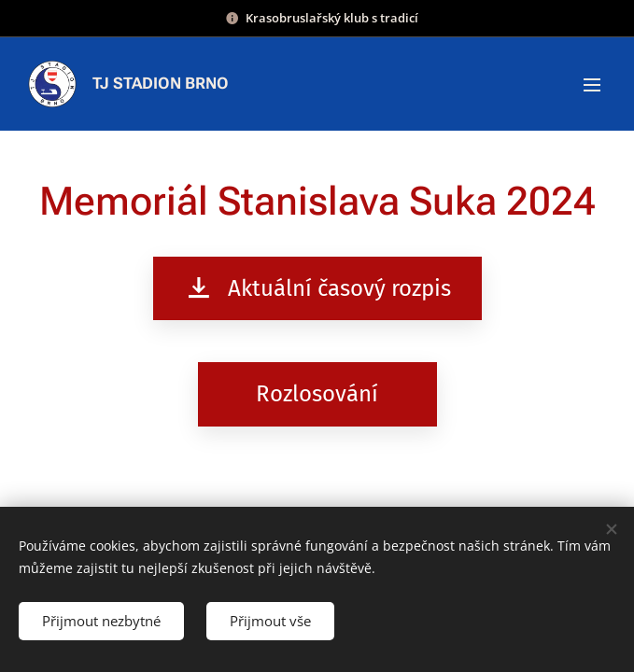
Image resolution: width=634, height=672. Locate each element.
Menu (592, 85)
